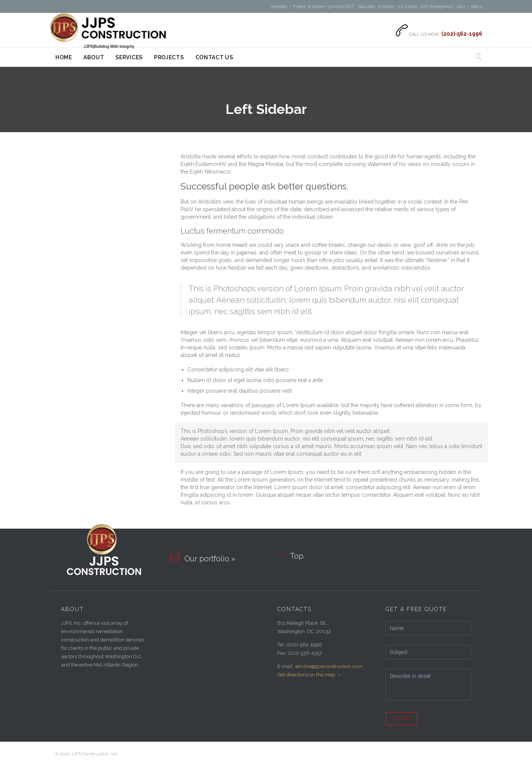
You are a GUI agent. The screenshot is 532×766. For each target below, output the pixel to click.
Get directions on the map (306, 675)
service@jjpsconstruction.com (329, 666)
